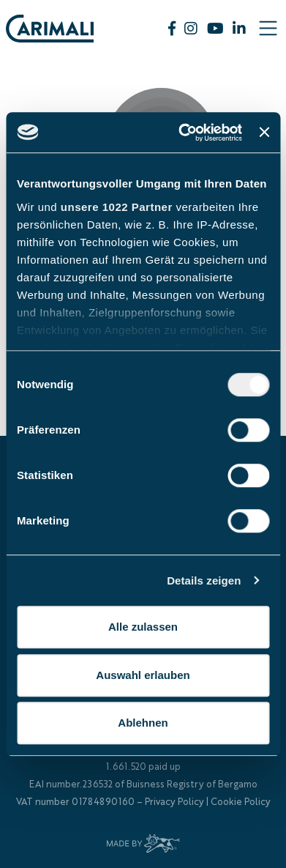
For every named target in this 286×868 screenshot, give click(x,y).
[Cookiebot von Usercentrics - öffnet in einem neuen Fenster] (182, 133)
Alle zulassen (143, 627)
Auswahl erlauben (143, 675)
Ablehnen (143, 723)
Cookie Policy (241, 802)
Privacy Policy (174, 802)
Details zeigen (204, 580)
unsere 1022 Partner (117, 207)
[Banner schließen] (264, 133)
